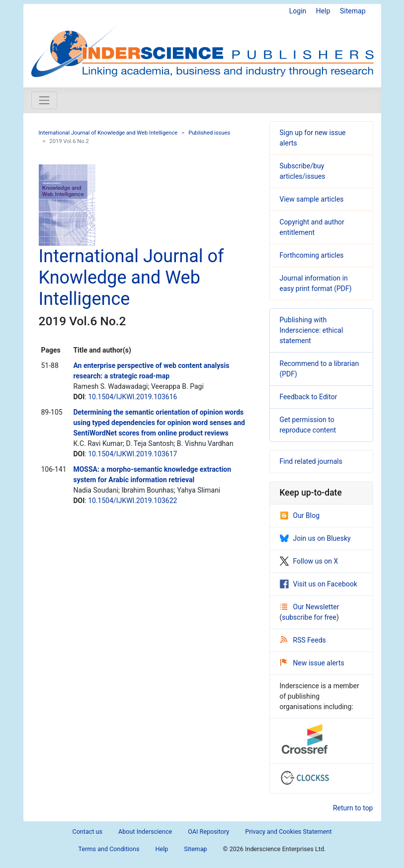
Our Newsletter (310, 607)
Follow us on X (309, 561)
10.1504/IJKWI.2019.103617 (132, 454)
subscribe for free (309, 617)
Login (298, 11)
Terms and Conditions (109, 849)
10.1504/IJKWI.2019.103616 (132, 397)
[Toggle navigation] (44, 100)
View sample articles (312, 199)
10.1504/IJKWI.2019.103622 (132, 501)
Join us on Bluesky (315, 538)
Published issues (209, 133)
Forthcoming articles (312, 255)
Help (323, 11)
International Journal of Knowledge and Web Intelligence (108, 133)
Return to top (353, 808)
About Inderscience (145, 832)
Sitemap (353, 11)
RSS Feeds (303, 640)
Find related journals (311, 461)
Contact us (87, 832)
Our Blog (300, 515)
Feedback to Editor (309, 397)
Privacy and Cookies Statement (288, 832)
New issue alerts (312, 663)
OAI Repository (208, 832)
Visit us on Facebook (319, 584)
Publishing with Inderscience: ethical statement (312, 330)
